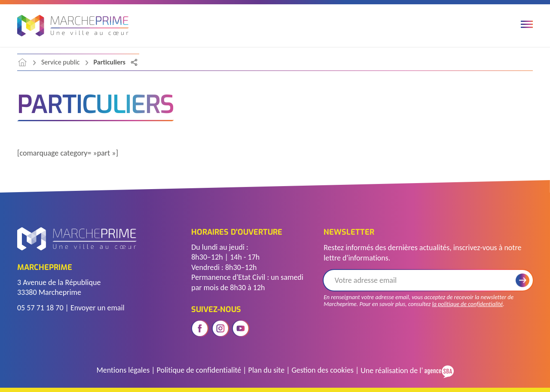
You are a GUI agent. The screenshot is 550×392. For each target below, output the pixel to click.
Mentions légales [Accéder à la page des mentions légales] (123, 370)
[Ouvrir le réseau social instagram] (220, 328)
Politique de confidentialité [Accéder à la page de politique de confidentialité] (199, 370)
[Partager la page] (134, 62)
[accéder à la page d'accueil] (22, 62)
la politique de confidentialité (467, 304)
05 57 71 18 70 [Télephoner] (40, 308)
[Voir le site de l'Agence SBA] (438, 371)
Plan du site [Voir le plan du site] (267, 370)
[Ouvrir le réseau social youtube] (241, 328)
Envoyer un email (98, 308)
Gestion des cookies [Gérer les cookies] (322, 370)
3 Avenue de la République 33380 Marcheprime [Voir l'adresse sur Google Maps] (59, 287)
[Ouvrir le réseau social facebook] (200, 328)
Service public (61, 62)
